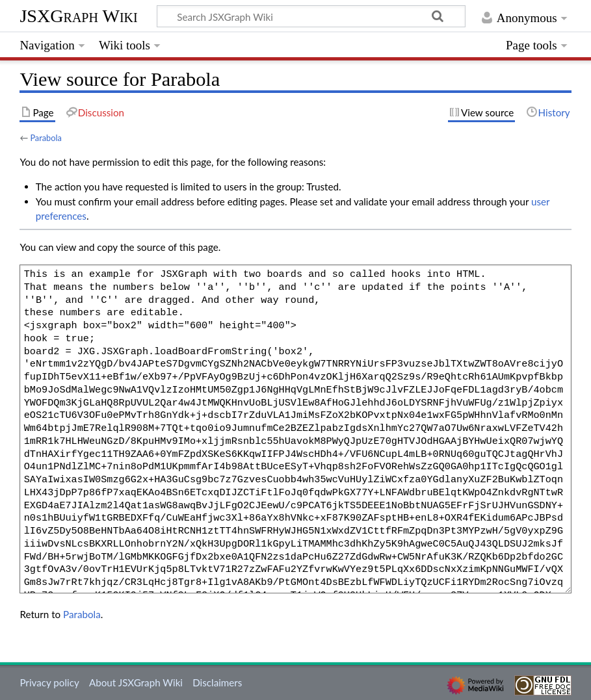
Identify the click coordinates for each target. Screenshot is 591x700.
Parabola (46, 138)
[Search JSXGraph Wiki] (311, 16)
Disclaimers (217, 682)
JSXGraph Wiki (78, 16)
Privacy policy (49, 682)
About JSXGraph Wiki (136, 682)
